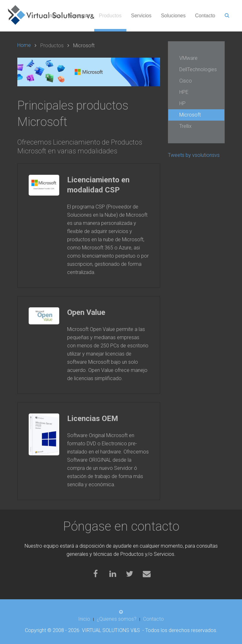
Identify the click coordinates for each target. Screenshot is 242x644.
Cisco (186, 81)
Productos (110, 16)
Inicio (54, 16)
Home (24, 45)
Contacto (205, 16)
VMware (188, 58)
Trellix (185, 126)
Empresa (79, 16)
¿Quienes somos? (117, 619)
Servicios (141, 16)
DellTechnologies (198, 69)
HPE (184, 92)
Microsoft (190, 115)
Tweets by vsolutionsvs (194, 155)
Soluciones (173, 16)
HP (182, 103)
